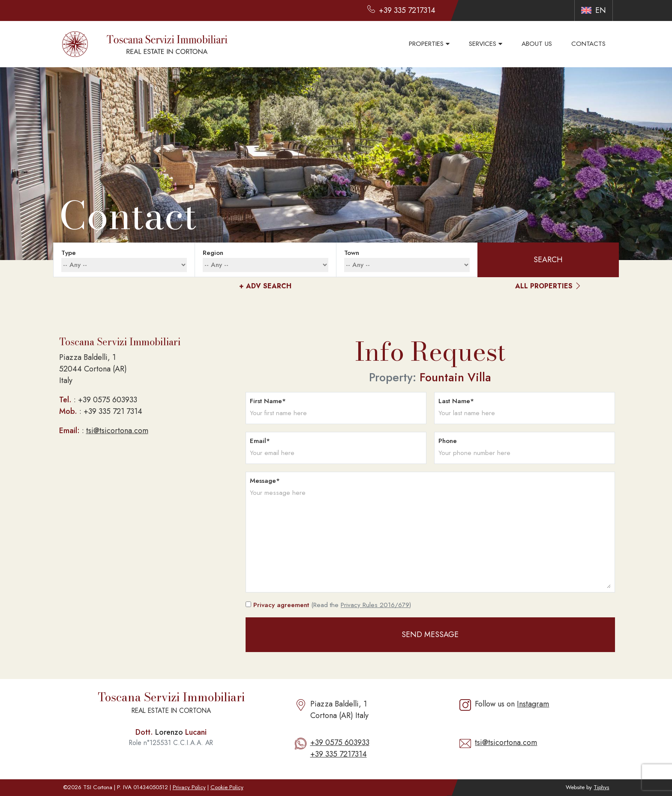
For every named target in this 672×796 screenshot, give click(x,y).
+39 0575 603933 (340, 742)
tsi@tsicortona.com (117, 431)
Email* (260, 441)
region (213, 253)
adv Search (265, 286)
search (548, 260)
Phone (448, 441)
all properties (548, 286)
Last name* (456, 401)
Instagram (533, 704)
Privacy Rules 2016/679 (375, 605)
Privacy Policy (189, 787)
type (69, 253)
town (352, 253)
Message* (265, 481)
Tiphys (601, 787)
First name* (268, 401)
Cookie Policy (227, 787)
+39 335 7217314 (339, 754)
